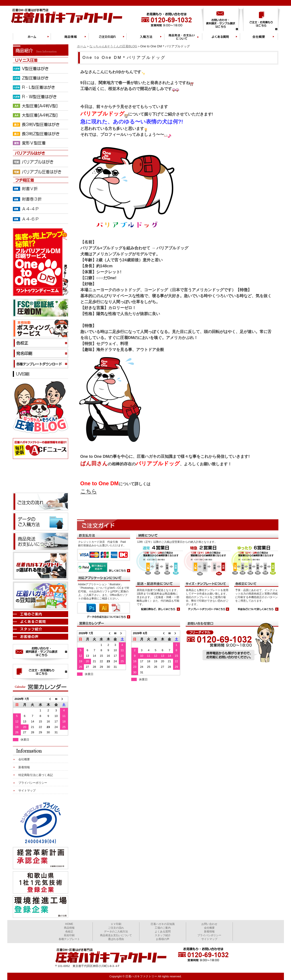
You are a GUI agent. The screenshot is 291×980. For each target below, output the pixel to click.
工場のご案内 (163, 928)
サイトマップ (27, 790)
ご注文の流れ (116, 928)
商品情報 (69, 928)
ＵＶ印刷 (116, 924)
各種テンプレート (69, 939)
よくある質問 (163, 932)
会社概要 (24, 759)
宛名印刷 (69, 935)
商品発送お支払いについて (116, 935)
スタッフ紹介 (163, 935)
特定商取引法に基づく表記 (36, 775)
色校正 (69, 932)
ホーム (82, 46)
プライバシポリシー (209, 935)
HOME (69, 924)
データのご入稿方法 (116, 932)
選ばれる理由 (116, 939)
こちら (89, 491)
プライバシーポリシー (33, 783)
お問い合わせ (209, 924)
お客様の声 (163, 939)
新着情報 (24, 767)
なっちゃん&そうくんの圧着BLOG (113, 46)
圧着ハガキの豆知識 (163, 924)
